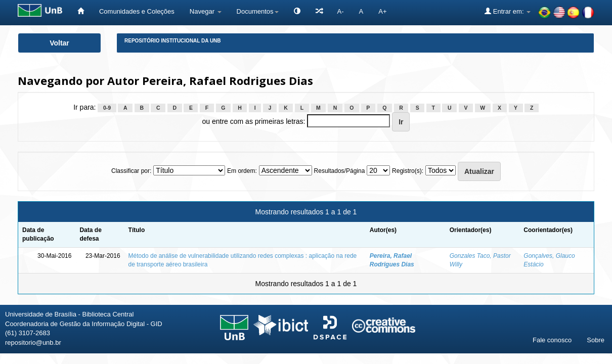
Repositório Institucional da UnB (173, 41)
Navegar (206, 11)
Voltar (59, 43)
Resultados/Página (340, 171)
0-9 (107, 108)
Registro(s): (408, 171)
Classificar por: (131, 171)
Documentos (258, 11)
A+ (382, 11)
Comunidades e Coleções (137, 11)
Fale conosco (552, 340)
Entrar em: (508, 11)
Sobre (596, 340)
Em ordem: (242, 171)
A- (341, 11)
